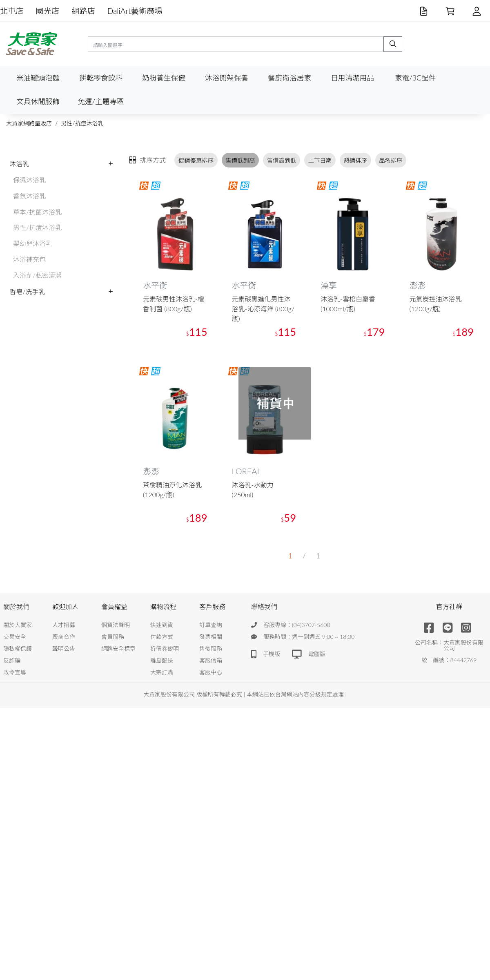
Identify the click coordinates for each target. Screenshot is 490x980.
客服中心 (211, 672)
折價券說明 (165, 648)
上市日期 (320, 160)
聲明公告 (64, 648)
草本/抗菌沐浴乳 (37, 212)
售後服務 (211, 648)
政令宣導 (15, 672)
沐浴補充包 (29, 259)
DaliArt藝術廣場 (135, 11)
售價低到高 (240, 160)
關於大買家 (18, 625)
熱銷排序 (355, 160)
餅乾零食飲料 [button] (101, 78)
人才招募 (64, 625)
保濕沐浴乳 (29, 180)
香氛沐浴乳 (29, 196)
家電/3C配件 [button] (415, 78)
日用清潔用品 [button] (352, 78)
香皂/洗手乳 (27, 291)
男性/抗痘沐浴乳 (82, 123)
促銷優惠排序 (196, 160)
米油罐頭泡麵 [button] (38, 78)
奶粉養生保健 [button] (164, 78)
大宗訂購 (162, 672)
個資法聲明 (116, 625)
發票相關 (211, 637)
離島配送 (162, 660)
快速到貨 (162, 625)
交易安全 (15, 637)
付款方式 (162, 637)
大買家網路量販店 (29, 123)
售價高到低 (282, 160)
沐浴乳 (19, 164)
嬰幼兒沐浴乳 (33, 243)
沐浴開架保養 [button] (227, 78)
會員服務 (113, 637)
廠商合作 (64, 637)
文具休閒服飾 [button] (38, 102)
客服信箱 (211, 660)
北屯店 (12, 11)
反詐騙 (12, 660)
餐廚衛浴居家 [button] (290, 78)
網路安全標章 (118, 648)
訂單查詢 (211, 625)
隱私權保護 (18, 648)
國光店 (48, 11)
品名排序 (391, 160)
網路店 (83, 11)
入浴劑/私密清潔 (37, 275)
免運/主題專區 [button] (101, 102)
